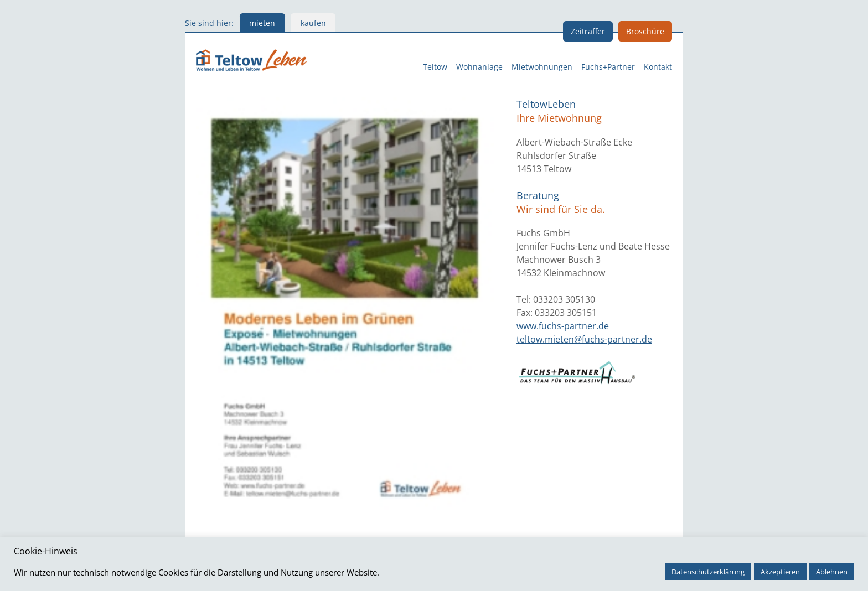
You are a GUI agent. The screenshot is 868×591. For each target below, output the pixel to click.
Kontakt (658, 67)
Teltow (435, 67)
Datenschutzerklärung (708, 572)
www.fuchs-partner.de (563, 326)
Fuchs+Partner (608, 67)
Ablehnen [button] (832, 572)
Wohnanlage (479, 67)
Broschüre (645, 31)
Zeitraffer (588, 31)
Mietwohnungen (542, 67)
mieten (262, 23)
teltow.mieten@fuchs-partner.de (584, 339)
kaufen (313, 23)
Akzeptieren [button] (780, 572)
